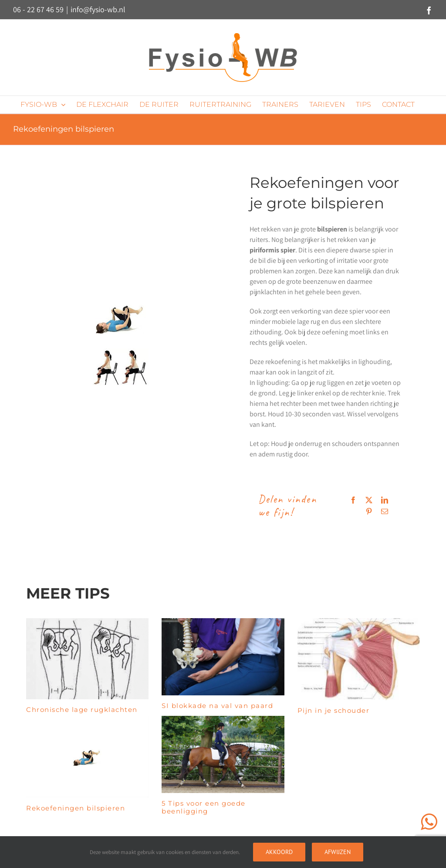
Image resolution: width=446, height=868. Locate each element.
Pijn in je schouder (334, 710)
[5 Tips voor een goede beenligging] (223, 754)
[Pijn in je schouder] (359, 659)
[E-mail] (385, 511)
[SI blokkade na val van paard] (223, 657)
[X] (369, 500)
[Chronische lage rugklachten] (87, 659)
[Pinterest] (369, 511)
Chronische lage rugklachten (82, 710)
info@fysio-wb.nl (98, 9)
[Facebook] (353, 500)
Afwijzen (338, 852)
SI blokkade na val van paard (217, 706)
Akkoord (279, 852)
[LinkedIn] (385, 500)
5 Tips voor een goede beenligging (204, 807)
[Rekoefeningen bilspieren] (87, 757)
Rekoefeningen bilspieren (76, 808)
